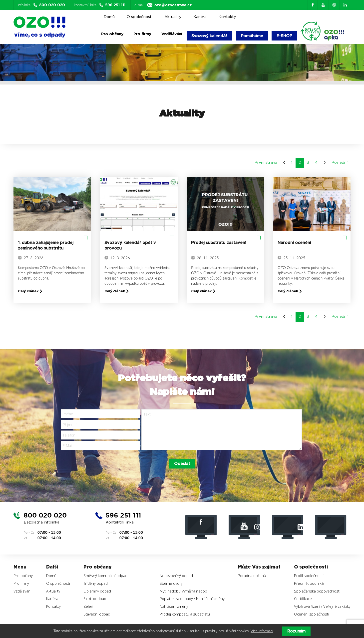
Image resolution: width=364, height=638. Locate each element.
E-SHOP (286, 36)
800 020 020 (46, 517)
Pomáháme (253, 36)
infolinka (42, 5)
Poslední (340, 163)
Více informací (262, 631)
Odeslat (182, 465)
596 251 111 (124, 517)
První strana (266, 163)
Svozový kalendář (210, 36)
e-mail (163, 5)
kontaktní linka (100, 5)
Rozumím (296, 631)
